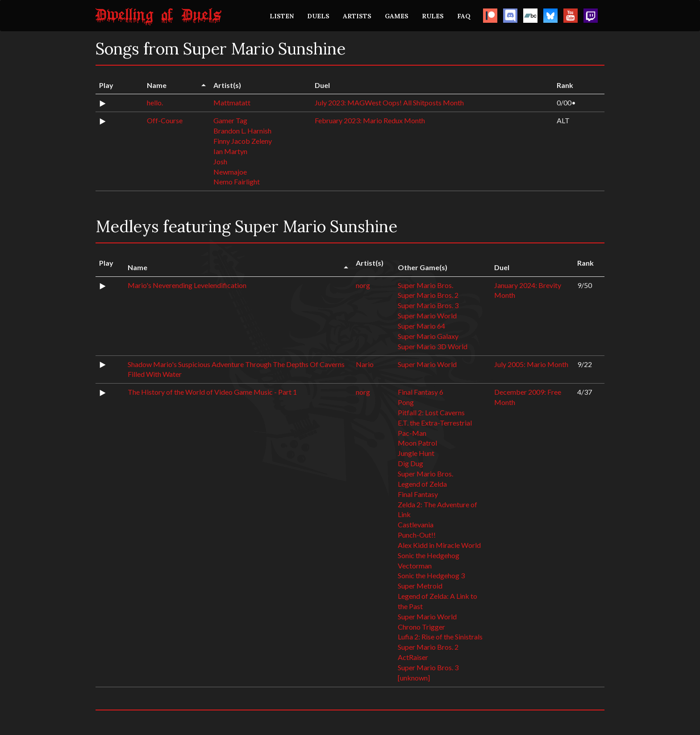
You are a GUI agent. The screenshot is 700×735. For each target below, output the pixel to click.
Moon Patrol (417, 443)
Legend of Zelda (422, 484)
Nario (365, 364)
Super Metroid (420, 586)
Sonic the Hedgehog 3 (431, 575)
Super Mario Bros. (425, 285)
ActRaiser (413, 657)
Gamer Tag (230, 120)
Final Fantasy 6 (421, 392)
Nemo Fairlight (237, 182)
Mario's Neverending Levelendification (187, 285)
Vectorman (415, 566)
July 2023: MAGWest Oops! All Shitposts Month (389, 102)
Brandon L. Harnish (242, 131)
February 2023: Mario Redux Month (370, 120)
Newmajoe (230, 172)
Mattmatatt (232, 102)
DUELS (318, 16)
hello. (155, 102)
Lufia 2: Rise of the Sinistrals (440, 637)
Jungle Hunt (416, 453)
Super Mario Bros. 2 (428, 295)
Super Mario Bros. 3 (428, 305)
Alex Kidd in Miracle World (439, 545)
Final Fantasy (418, 494)
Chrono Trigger (421, 627)
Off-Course (165, 120)
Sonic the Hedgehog (429, 555)
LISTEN (282, 16)
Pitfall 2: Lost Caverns (431, 412)
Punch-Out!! (417, 535)
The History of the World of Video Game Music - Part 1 (212, 392)
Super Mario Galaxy (428, 336)
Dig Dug (410, 463)
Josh (220, 161)
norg (363, 285)
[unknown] (414, 678)
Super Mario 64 (421, 326)
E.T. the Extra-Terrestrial (435, 423)
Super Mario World (427, 315)
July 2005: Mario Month (531, 364)
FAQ (464, 16)
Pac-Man (412, 433)
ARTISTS (357, 16)
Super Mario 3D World (433, 346)
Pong (406, 402)
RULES (433, 16)
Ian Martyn (230, 151)
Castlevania (416, 524)
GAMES (397, 16)
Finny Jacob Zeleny (243, 141)
